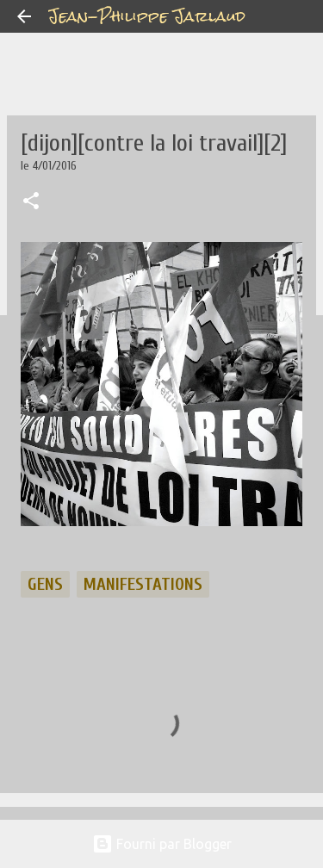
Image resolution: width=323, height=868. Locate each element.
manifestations (143, 584)
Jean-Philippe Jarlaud (147, 16)
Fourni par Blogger (162, 844)
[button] (31, 202)
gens (45, 584)
